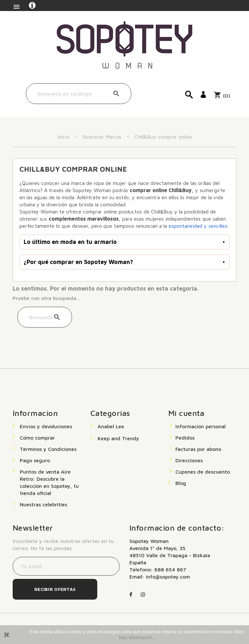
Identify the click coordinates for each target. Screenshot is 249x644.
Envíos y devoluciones (46, 426)
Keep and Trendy (118, 438)
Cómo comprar (37, 438)
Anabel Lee (111, 426)
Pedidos (185, 438)
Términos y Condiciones (48, 449)
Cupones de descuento (203, 472)
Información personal (201, 426)
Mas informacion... (137, 638)
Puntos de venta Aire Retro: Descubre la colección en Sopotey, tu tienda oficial (49, 482)
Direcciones (189, 460)
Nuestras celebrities (43, 504)
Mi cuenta (186, 413)
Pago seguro (35, 460)
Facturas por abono (198, 449)
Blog (181, 483)
